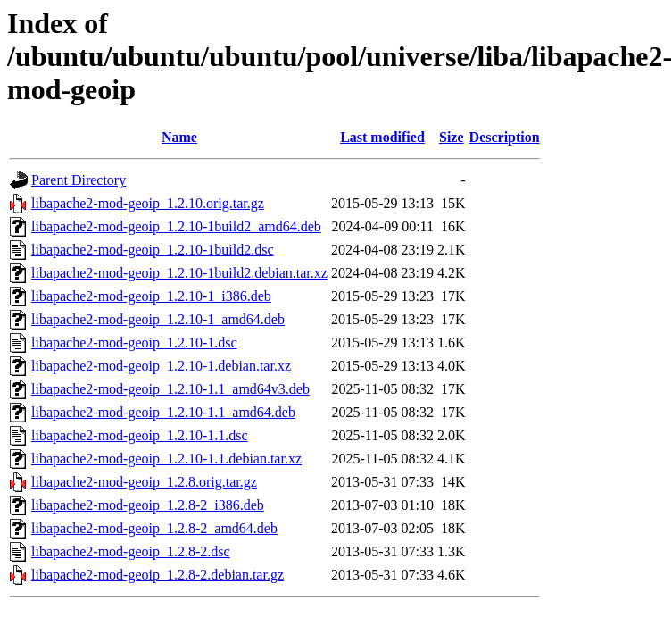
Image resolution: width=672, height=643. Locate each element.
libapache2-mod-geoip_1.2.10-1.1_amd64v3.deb (170, 389)
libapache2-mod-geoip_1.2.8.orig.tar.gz (144, 482)
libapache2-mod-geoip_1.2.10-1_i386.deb (151, 296)
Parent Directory (79, 180)
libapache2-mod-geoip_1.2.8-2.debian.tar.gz (158, 575)
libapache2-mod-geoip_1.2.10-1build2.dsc (153, 250)
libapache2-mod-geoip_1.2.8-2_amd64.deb (154, 528)
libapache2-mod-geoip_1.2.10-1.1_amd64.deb (163, 412)
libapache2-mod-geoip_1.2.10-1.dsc (134, 342)
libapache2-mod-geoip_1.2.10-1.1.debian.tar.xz (166, 459)
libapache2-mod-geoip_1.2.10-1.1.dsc (140, 435)
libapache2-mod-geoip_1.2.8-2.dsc (131, 551)
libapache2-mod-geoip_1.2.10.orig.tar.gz (148, 203)
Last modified (382, 137)
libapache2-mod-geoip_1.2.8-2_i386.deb (148, 505)
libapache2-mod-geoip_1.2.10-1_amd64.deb (158, 319)
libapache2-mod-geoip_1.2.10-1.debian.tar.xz (161, 366)
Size (452, 137)
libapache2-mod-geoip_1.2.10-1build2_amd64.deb (176, 226)
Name (179, 137)
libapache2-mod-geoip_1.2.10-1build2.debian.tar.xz (179, 273)
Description (505, 137)
